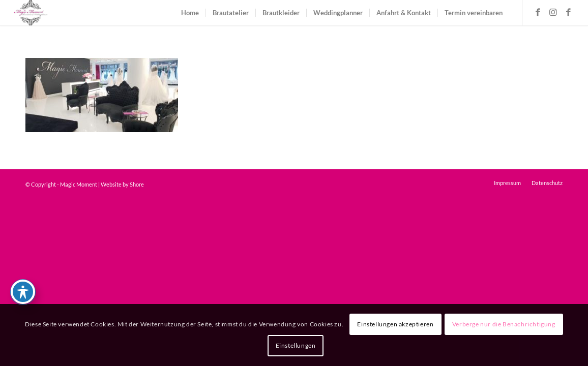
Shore (137, 184)
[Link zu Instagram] (553, 12)
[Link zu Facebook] (538, 12)
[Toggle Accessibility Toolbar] (23, 292)
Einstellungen (296, 345)
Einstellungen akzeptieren (395, 324)
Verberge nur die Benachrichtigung (504, 324)
